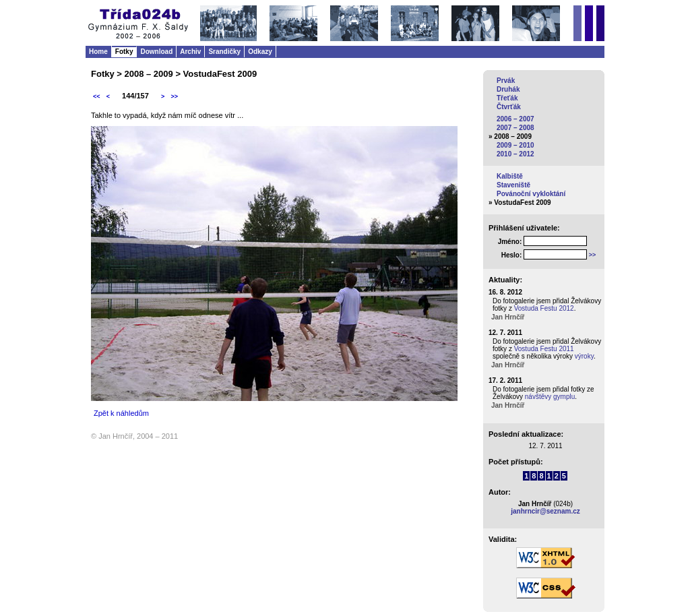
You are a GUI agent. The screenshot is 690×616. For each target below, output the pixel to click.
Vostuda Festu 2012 (544, 308)
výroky (584, 356)
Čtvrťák (509, 107)
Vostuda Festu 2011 (544, 349)
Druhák (508, 89)
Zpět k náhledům (121, 413)
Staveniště (513, 185)
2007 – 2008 (515, 128)
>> (174, 96)
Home (98, 52)
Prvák (506, 81)
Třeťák (507, 98)
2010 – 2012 (515, 154)
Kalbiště (510, 176)
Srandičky (224, 52)
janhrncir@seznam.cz (545, 511)
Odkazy (260, 52)
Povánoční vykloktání (531, 194)
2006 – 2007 (515, 119)
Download (156, 52)
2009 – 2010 (515, 145)
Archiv (190, 52)
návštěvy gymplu (550, 397)
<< (97, 96)
